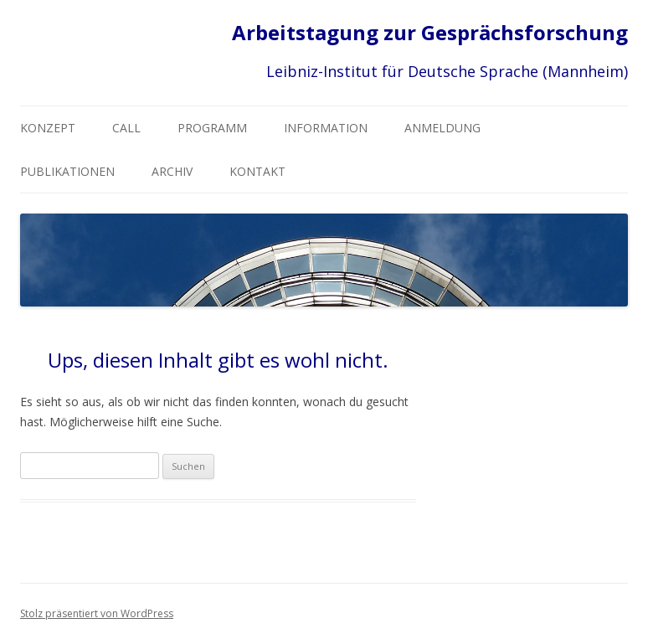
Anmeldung (442, 128)
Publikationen (67, 171)
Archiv (172, 171)
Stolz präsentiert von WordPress (97, 613)
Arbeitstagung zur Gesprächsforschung (430, 33)
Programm (212, 128)
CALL (126, 128)
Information (326, 128)
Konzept (48, 128)
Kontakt (257, 171)
